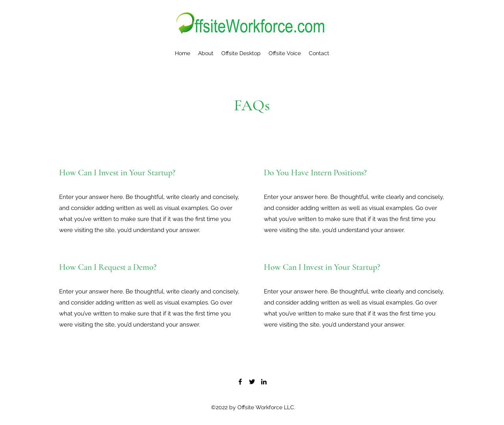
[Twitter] (252, 382)
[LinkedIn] (264, 382)
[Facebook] (240, 382)
